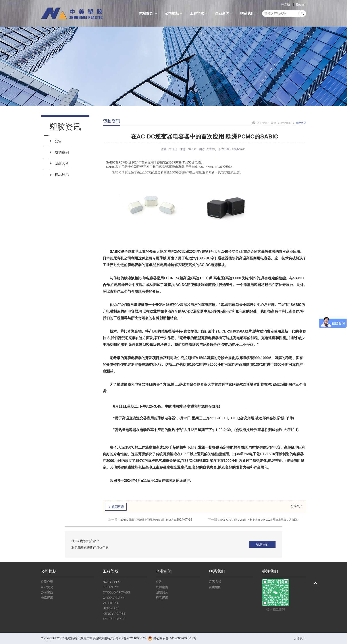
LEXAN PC (110, 587)
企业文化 (47, 587)
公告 (159, 582)
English (301, 4)
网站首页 (148, 13)
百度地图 (215, 587)
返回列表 (116, 507)
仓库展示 (47, 598)
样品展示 (162, 598)
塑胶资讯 (301, 123)
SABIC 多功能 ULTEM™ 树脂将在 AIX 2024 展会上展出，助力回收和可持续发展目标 (254, 519)
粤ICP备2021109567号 (131, 638)
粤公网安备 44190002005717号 (172, 638)
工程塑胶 (199, 13)
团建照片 (162, 592)
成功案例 (162, 587)
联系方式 (215, 582)
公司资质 (47, 592)
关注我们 (270, 571)
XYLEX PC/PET (114, 619)
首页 (274, 123)
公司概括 (174, 13)
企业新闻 (224, 13)
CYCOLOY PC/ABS (116, 592)
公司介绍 (47, 582)
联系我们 (249, 13)
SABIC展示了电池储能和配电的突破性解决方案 (150, 519)
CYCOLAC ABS (114, 598)
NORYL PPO (112, 582)
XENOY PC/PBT (114, 614)
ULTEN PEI (111, 608)
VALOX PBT (111, 603)
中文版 (285, 4)
